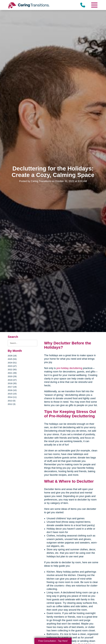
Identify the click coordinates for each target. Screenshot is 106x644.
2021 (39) (12, 373)
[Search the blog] (22, 343)
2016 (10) (12, 390)
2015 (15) (12, 394)
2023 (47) (12, 366)
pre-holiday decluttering (69, 368)
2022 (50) (12, 369)
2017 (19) (12, 387)
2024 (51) (12, 363)
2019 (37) (12, 380)
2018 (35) (12, 383)
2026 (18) (12, 356)
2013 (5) (12, 401)
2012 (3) (12, 404)
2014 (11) (12, 397)
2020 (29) (12, 376)
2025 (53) (12, 359)
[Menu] (94, 5)
